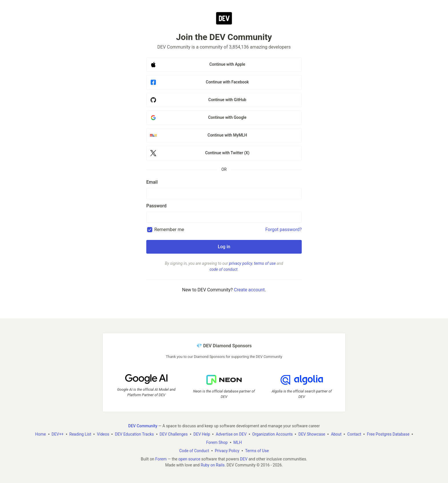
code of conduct (223, 269)
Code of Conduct (194, 451)
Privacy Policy (227, 451)
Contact (354, 434)
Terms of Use (257, 451)
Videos (103, 434)
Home (41, 434)
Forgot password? (283, 230)
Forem (161, 459)
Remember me (169, 230)
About (336, 434)
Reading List (80, 434)
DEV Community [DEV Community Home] (143, 426)
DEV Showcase (312, 434)
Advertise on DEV (231, 434)
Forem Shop (217, 442)
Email (152, 182)
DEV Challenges (174, 434)
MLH (238, 442)
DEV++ (58, 434)
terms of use (265, 263)
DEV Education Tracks (134, 434)
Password (156, 206)
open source (189, 459)
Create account (249, 290)
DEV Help (202, 434)
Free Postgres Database (388, 434)
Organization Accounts (273, 434)
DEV (244, 459)
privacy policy (241, 263)
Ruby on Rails (213, 465)
